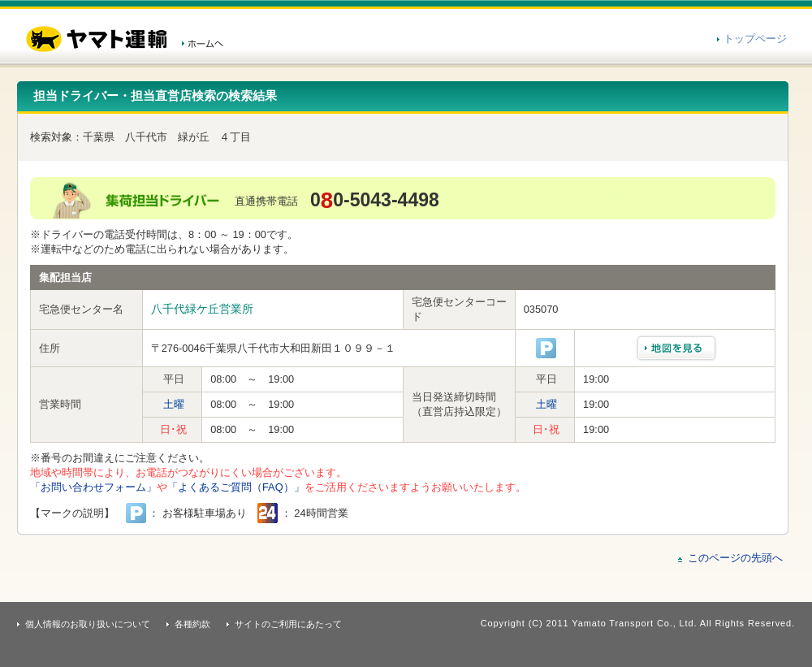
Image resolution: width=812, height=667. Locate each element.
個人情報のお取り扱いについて (88, 624)
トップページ (755, 39)
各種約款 (192, 624)
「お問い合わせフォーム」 (93, 487)
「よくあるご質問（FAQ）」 (236, 487)
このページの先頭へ (735, 558)
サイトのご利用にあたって (288, 624)
